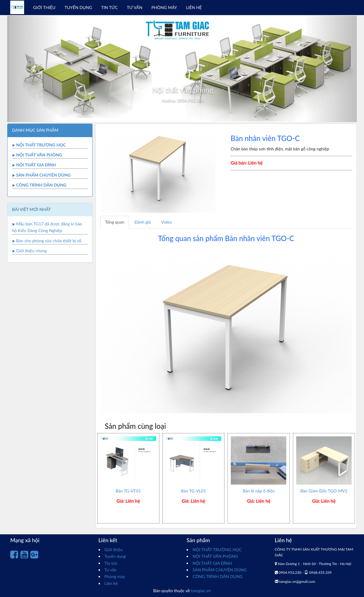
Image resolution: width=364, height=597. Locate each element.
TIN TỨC (110, 7)
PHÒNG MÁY (164, 7)
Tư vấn (111, 570)
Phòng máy (115, 576)
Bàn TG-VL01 (194, 491)
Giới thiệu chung (31, 251)
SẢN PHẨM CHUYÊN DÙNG (43, 175)
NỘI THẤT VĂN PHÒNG (39, 155)
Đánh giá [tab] (143, 222)
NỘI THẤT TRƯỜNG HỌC (41, 145)
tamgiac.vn (201, 591)
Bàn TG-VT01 (128, 491)
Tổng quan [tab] (115, 222)
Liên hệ (111, 583)
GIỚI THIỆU (44, 7)
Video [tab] (167, 222)
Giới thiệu (114, 550)
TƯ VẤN (135, 7)
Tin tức (111, 563)
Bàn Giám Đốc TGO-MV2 (324, 491)
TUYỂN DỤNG (78, 7)
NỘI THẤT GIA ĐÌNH (36, 165)
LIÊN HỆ (194, 7)
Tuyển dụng (115, 556)
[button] (33, 69)
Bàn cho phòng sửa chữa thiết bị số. (49, 241)
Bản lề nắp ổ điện (259, 491)
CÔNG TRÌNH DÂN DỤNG (41, 185)
